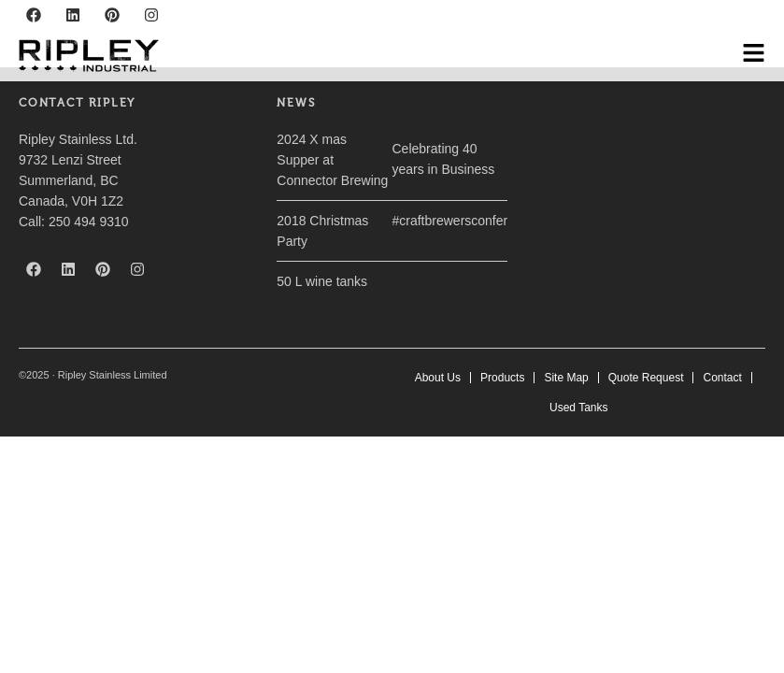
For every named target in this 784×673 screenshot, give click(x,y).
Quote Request (646, 378)
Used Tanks (578, 408)
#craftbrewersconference (463, 221)
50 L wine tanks (322, 281)
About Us (438, 378)
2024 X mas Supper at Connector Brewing (332, 160)
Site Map (566, 378)
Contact (722, 378)
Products (502, 378)
